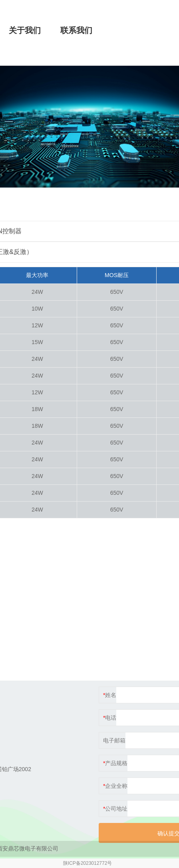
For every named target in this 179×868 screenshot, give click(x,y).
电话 (111, 718)
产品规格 (116, 763)
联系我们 (76, 30)
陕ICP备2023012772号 (88, 863)
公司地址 (116, 809)
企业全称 (116, 786)
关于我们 (25, 30)
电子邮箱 (114, 740)
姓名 (111, 695)
